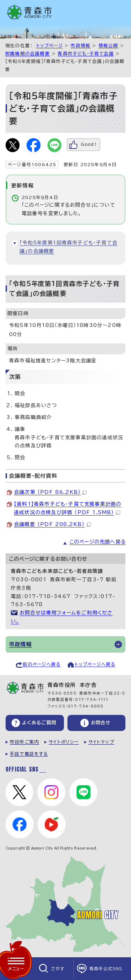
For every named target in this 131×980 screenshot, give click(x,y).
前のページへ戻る (42, 664)
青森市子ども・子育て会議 (86, 54)
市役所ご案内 (24, 742)
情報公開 (108, 46)
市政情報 (81, 46)
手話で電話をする (29, 754)
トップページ (50, 46)
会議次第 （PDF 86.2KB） (50, 492)
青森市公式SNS (106, 969)
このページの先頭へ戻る (98, 542)
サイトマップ (101, 742)
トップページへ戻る (95, 664)
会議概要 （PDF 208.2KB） (52, 524)
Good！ (89, 144)
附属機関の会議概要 (28, 54)
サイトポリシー (64, 742)
